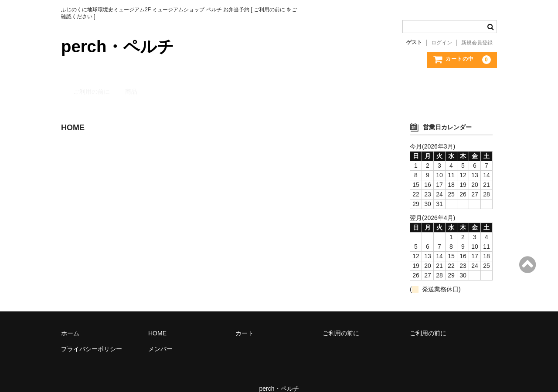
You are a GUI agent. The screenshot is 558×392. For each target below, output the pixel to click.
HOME (157, 321)
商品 (131, 84)
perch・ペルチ (120, 46)
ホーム (70, 321)
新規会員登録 (477, 43)
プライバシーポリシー (92, 337)
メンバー (160, 337)
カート (245, 321)
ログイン (442, 43)
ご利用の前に (88, 84)
